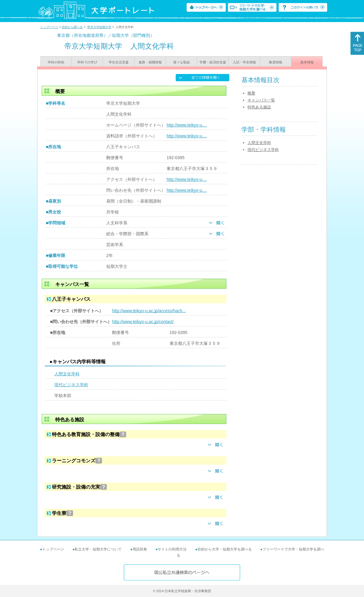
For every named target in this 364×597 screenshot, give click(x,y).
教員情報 (276, 62)
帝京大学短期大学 (99, 27)
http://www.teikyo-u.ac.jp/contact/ (143, 322)
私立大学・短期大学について (98, 549)
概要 (251, 93)
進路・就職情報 (150, 62)
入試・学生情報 (244, 62)
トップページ (49, 27)
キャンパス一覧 (261, 100)
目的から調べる (72, 27)
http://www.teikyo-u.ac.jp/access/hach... (149, 311)
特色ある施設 (259, 107)
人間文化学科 (67, 374)
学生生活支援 (119, 62)
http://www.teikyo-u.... (187, 125)
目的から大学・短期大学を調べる (225, 549)
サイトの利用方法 (172, 549)
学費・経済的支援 (213, 62)
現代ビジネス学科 (71, 385)
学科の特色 (56, 62)
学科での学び (87, 62)
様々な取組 (182, 62)
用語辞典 (140, 549)
